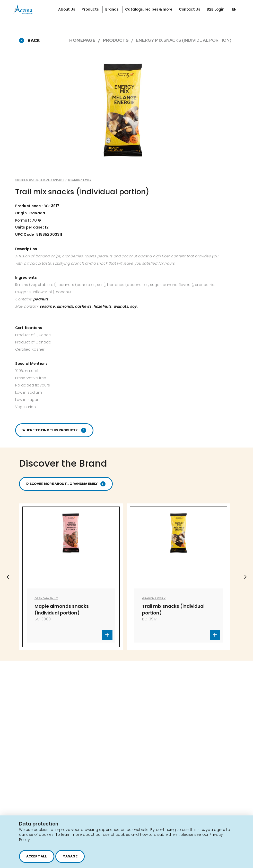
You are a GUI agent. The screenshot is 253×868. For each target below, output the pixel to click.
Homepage (82, 40)
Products (91, 9)
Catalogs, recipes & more (149, 9)
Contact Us (190, 9)
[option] (123, 110)
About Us (67, 9)
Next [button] (245, 577)
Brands (112, 9)
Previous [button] (8, 577)
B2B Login (216, 9)
